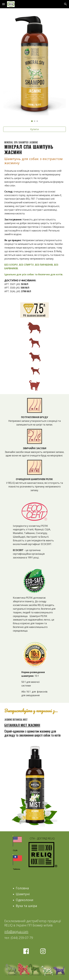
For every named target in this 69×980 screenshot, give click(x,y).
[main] (34, 153)
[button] (4, 4)
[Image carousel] (34, 67)
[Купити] (34, 129)
